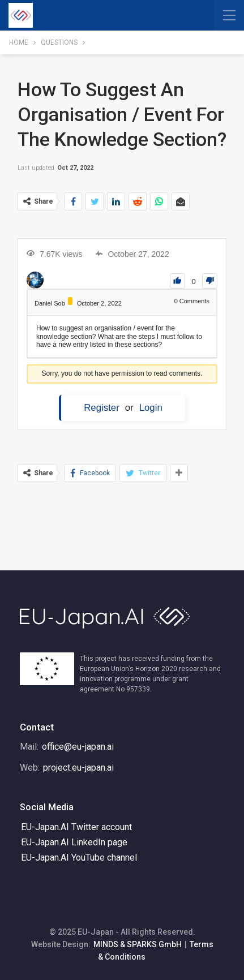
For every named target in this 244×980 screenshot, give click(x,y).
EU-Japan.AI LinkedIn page (74, 842)
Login (151, 408)
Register (102, 408)
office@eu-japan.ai (78, 747)
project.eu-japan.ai (78, 768)
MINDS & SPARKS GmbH (138, 944)
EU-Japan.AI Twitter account (76, 827)
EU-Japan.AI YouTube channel (79, 857)
